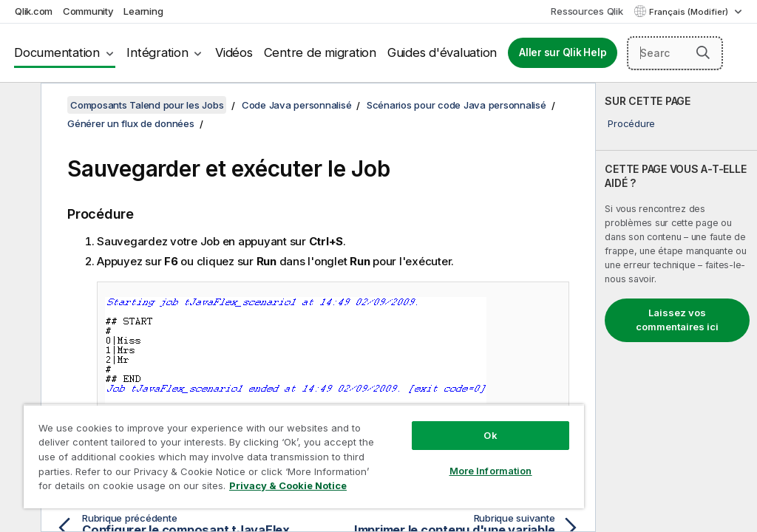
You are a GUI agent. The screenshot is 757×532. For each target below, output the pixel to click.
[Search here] (675, 53)
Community (88, 11)
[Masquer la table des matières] (18, 106)
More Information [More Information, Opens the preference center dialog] (491, 471)
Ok (490, 435)
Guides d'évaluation (442, 52)
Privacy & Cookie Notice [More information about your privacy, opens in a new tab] (288, 485)
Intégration (157, 52)
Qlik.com (34, 11)
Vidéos (234, 52)
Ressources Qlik (587, 11)
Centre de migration (320, 52)
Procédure (631, 123)
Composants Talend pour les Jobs (147, 105)
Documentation (57, 52)
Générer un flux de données (131, 123)
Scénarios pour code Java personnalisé (456, 105)
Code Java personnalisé (297, 105)
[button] (703, 52)
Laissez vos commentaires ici (677, 320)
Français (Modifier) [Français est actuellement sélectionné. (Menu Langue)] (690, 12)
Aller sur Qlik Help (563, 52)
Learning (143, 11)
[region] (304, 456)
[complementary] (676, 307)
